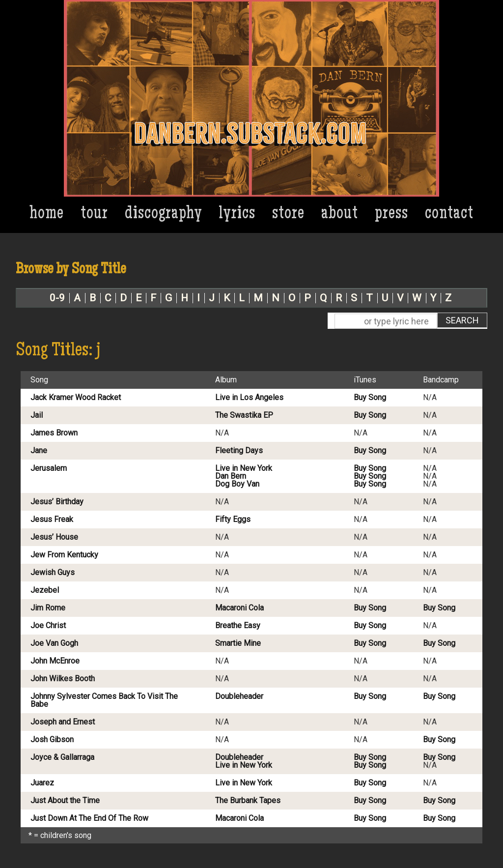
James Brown (54, 433)
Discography (164, 215)
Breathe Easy (238, 626)
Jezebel (45, 590)
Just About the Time (65, 801)
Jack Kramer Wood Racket (76, 398)
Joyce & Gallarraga (62, 757)
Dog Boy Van (237, 484)
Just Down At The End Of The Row (89, 818)
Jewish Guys (53, 573)
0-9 (57, 298)
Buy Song (370, 398)
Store (288, 215)
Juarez (42, 783)
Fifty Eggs (233, 520)
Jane (39, 451)
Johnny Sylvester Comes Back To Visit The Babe (104, 700)
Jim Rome (48, 608)
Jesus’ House (54, 537)
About (340, 215)
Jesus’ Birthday (57, 502)
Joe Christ (48, 626)
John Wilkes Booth (63, 679)
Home (47, 215)
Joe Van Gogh (54, 643)
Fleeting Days (239, 451)
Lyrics (237, 215)
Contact (449, 215)
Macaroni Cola (239, 608)
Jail (37, 415)
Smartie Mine (238, 643)
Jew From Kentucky (64, 555)
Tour (94, 215)
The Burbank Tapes (248, 801)
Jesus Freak (52, 520)
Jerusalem (49, 468)
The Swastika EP (244, 415)
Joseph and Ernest (63, 722)
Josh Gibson (52, 740)
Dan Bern (231, 476)
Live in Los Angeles (249, 398)
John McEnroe (55, 661)
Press (391, 215)
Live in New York (244, 468)
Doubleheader (239, 696)
